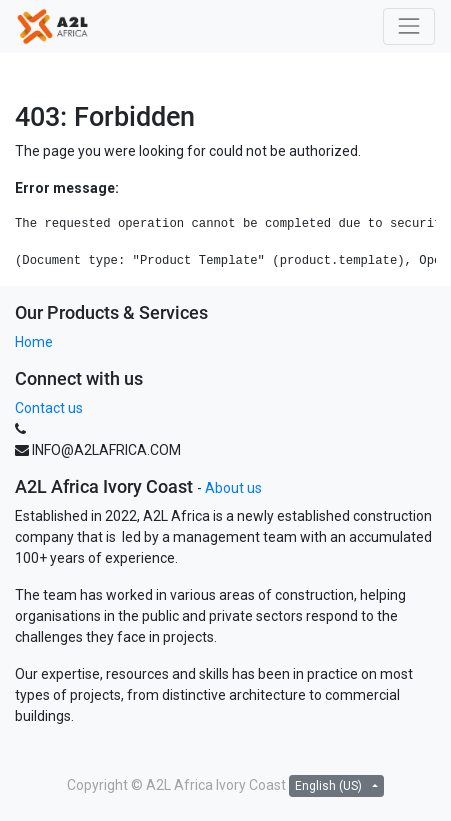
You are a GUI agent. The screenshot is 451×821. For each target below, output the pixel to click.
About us (233, 488)
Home (34, 342)
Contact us (49, 408)
